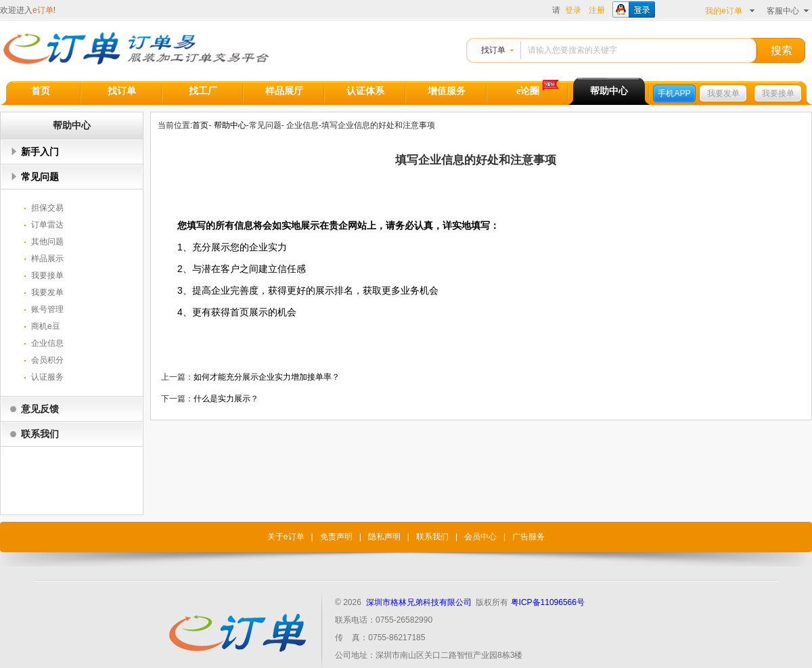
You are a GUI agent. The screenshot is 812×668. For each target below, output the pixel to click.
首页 (41, 91)
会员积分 (47, 360)
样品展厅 (284, 91)
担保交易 (47, 208)
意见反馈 (40, 409)
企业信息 (47, 343)
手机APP (674, 93)
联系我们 (40, 434)
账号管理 (47, 309)
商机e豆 (46, 326)
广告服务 (528, 537)
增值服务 (447, 91)
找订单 (493, 50)
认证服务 (47, 377)
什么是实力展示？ (226, 399)
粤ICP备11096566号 (548, 602)
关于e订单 (286, 537)
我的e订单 (724, 11)
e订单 (43, 10)
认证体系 (365, 91)
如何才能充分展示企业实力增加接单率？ (267, 377)
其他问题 (47, 242)
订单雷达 (47, 225)
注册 (597, 10)
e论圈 (528, 91)
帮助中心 (609, 91)
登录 (573, 10)
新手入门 (40, 152)
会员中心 (480, 537)
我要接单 (778, 93)
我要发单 (723, 93)
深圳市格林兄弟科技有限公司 (419, 602)
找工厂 (203, 91)
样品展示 (47, 259)
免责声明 (336, 537)
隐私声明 (384, 537)
